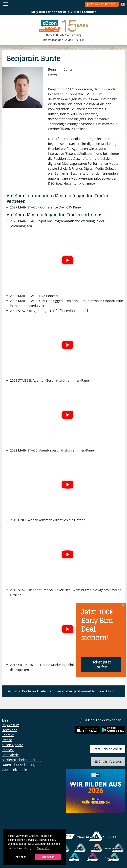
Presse (7, 740)
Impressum (11, 725)
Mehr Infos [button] (43, 848)
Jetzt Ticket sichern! (102, 4)
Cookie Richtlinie (14, 770)
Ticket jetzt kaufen (101, 664)
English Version (108, 761)
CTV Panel (46, 207)
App (5, 720)
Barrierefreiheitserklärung (21, 760)
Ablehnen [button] (21, 857)
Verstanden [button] (48, 857)
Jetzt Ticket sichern (108, 749)
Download (10, 730)
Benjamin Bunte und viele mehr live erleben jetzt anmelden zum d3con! (61, 691)
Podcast (8, 750)
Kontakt (8, 735)
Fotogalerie (10, 755)
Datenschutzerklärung (19, 765)
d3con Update (12, 745)
